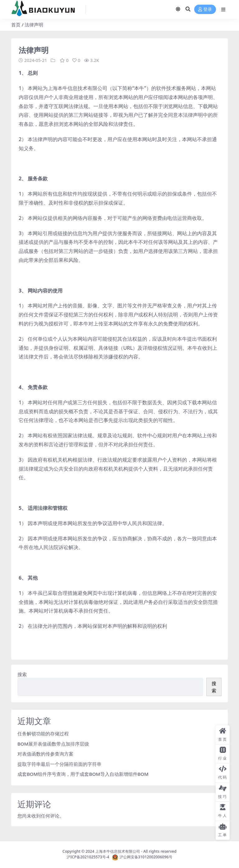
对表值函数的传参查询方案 (45, 754)
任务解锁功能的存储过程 (43, 733)
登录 (205, 9)
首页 (16, 25)
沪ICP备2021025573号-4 (89, 857)
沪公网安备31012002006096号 (146, 857)
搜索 (22, 674)
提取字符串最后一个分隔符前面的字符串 (59, 764)
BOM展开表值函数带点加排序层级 (53, 744)
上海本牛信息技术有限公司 (118, 851)
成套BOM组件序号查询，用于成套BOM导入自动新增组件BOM (83, 774)
